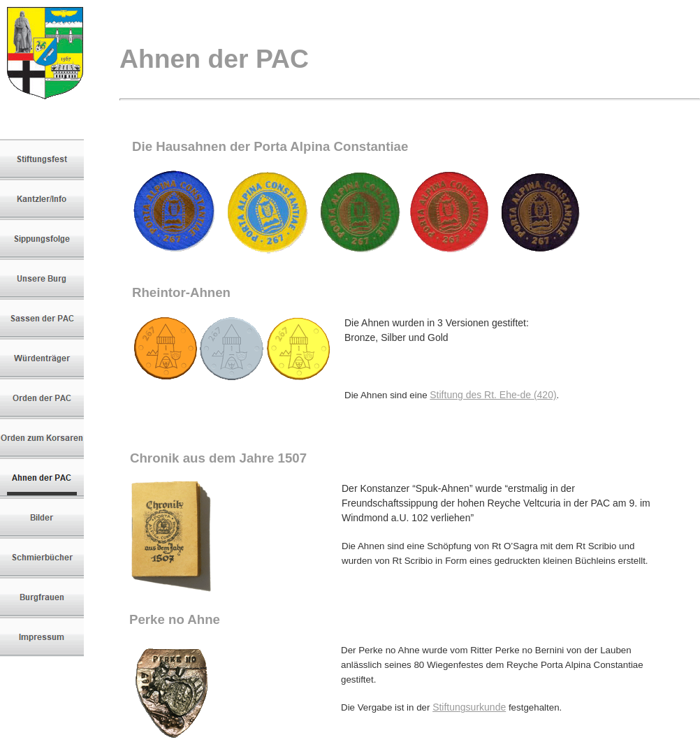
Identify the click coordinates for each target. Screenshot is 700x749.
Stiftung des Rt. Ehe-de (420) (493, 395)
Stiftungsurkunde (469, 707)
